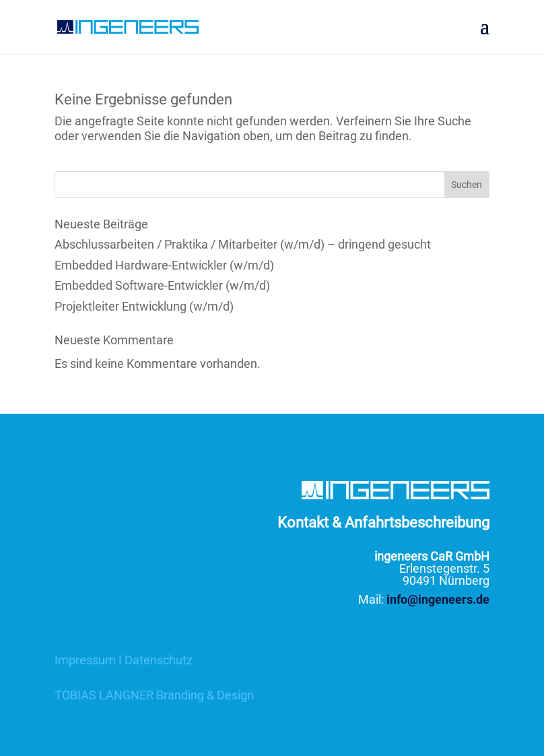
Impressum (85, 660)
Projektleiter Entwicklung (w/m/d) (144, 306)
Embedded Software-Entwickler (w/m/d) (162, 285)
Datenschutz (159, 660)
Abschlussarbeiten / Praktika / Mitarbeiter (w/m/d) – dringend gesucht (243, 244)
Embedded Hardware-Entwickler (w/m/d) (164, 265)
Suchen (467, 185)
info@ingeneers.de (438, 599)
